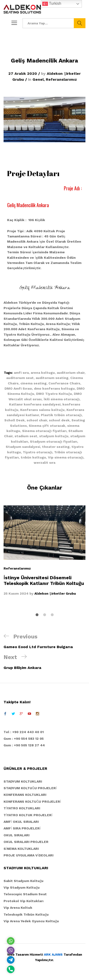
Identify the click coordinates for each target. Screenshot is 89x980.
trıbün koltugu (33, 457)
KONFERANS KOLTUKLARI (25, 795)
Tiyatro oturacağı (37, 452)
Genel (38, 79)
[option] (44, 551)
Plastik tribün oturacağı (61, 415)
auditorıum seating (52, 378)
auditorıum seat (20, 378)
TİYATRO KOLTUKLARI (22, 808)
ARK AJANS (53, 954)
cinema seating (33, 383)
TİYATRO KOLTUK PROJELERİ (28, 815)
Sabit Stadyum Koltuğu (23, 881)
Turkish (52, 4)
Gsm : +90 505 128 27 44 (24, 745)
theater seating (56, 447)
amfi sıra (21, 373)
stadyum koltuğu (54, 436)
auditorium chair (71, 373)
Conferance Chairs (64, 383)
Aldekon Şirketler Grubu (55, 593)
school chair (37, 420)
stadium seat (26, 436)
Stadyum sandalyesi (23, 447)
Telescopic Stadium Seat (25, 894)
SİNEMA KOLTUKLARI (21, 849)
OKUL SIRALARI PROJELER (26, 842)
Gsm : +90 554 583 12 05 (24, 739)
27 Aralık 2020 (23, 73)
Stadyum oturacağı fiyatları (54, 441)
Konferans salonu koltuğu (42, 410)
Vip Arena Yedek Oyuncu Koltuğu (31, 921)
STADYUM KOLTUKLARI (23, 781)
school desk (59, 420)
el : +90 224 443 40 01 (25, 732)
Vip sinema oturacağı (66, 457)
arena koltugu (43, 373)
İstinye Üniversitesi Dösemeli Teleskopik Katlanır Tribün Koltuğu (44, 580)
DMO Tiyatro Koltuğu (54, 394)
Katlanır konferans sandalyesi (35, 404)
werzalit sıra (44, 463)
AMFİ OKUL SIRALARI (21, 822)
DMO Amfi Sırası (18, 388)
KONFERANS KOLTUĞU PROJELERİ (32, 802)
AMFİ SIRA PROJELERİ (22, 828)
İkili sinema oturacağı (61, 399)
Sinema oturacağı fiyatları (44, 431)
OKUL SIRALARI (16, 835)
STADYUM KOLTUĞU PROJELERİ (30, 788)
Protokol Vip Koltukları (23, 901)
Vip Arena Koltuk (18, 908)
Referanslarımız (61, 79)
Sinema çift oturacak (47, 426)
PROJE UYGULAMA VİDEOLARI (28, 855)
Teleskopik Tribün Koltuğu (26, 914)
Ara (80, 23)
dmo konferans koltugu (54, 388)
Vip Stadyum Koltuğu (22, 887)
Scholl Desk (14, 420)
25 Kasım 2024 (16, 593)
